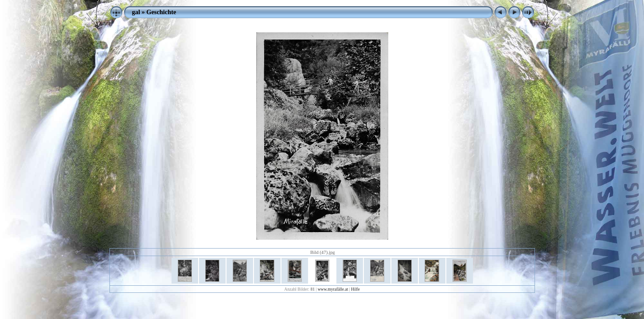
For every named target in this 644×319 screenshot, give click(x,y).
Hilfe (355, 289)
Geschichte (161, 12)
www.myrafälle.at (333, 289)
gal (136, 12)
